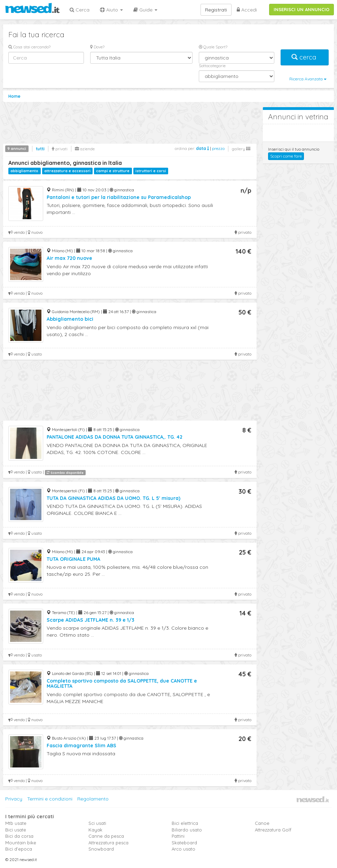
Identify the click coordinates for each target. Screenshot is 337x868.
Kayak (95, 830)
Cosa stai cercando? (29, 47)
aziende (85, 149)
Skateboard (184, 843)
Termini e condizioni (50, 799)
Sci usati (97, 823)
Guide (145, 10)
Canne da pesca (106, 836)
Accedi (247, 10)
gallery (241, 149)
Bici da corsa (19, 836)
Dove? (97, 47)
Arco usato (183, 849)
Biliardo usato (187, 830)
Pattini (178, 836)
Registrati (216, 10)
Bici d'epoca (19, 849)
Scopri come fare (286, 156)
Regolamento (93, 799)
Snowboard (101, 849)
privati (60, 149)
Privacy (14, 799)
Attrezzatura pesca (108, 843)
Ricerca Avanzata (308, 79)
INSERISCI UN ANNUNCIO (301, 9)
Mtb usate (16, 823)
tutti (40, 149)
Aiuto (111, 10)
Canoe (262, 823)
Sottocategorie (212, 66)
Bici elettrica (185, 823)
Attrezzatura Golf (273, 830)
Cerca (80, 10)
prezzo (218, 148)
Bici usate (16, 830)
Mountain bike (21, 843)
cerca (305, 57)
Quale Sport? (213, 47)
